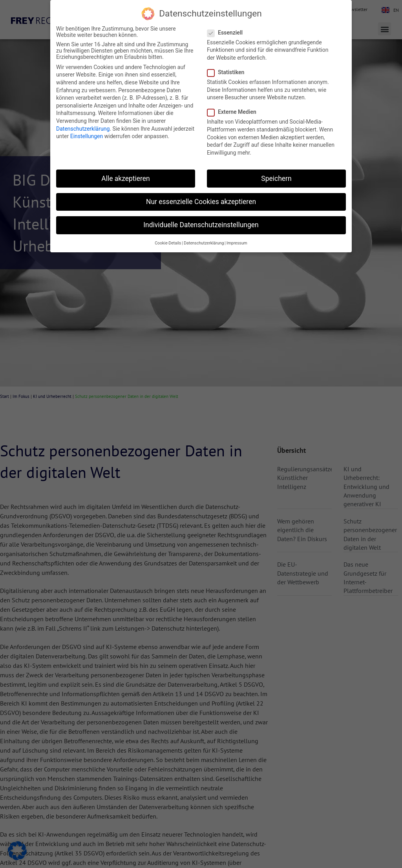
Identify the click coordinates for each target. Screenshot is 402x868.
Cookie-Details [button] (168, 243)
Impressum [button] (237, 243)
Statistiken (228, 72)
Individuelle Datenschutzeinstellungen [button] (201, 225)
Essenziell (227, 33)
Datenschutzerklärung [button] (204, 243)
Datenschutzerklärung (83, 129)
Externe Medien (234, 112)
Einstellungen (87, 136)
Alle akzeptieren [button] (126, 179)
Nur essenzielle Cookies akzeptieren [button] (201, 202)
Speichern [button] (276, 179)
